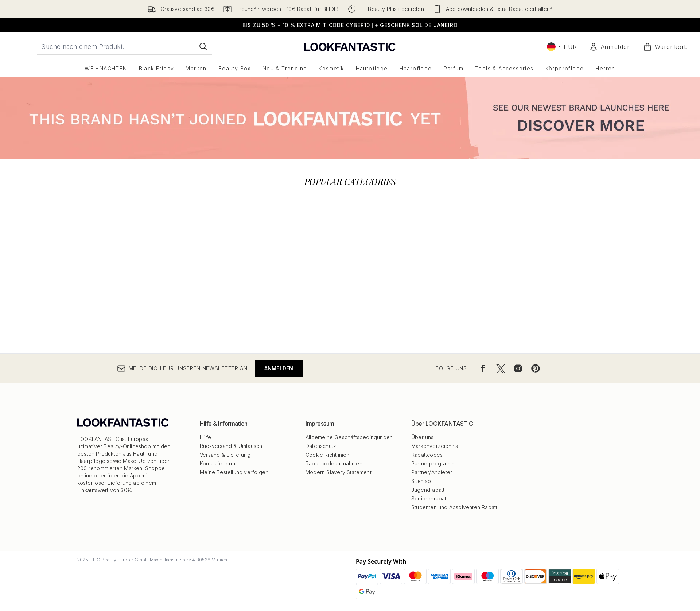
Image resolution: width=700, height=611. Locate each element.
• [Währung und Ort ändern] (562, 47)
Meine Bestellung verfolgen (234, 472)
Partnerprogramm (433, 463)
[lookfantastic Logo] (350, 47)
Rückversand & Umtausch (231, 446)
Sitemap (421, 481)
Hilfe (205, 437)
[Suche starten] (203, 46)
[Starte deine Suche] (124, 46)
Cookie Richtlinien (328, 455)
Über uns (423, 437)
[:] (162, 200)
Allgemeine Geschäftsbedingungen (349, 437)
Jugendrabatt (428, 490)
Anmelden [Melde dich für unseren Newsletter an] (279, 368)
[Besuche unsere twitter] (501, 368)
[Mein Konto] (610, 47)
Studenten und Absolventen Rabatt (454, 507)
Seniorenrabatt (430, 498)
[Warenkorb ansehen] (666, 47)
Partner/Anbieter (432, 472)
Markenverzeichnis (435, 446)
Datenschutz (321, 446)
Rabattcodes (427, 455)
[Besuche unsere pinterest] (536, 368)
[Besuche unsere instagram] (518, 368)
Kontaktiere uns (219, 463)
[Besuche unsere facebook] (483, 368)
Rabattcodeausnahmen (334, 463)
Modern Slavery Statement (339, 472)
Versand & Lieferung (225, 455)
